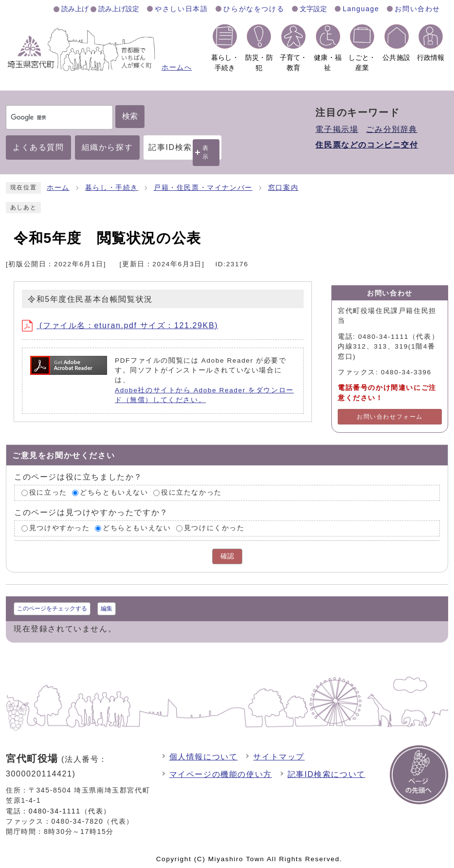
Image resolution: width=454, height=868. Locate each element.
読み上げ (75, 9)
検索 (130, 116)
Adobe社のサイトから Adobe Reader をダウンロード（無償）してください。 (204, 395)
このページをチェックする (52, 609)
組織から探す (108, 147)
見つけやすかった (60, 528)
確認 (227, 556)
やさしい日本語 (181, 9)
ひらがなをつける (254, 9)
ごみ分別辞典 (392, 129)
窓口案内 (283, 188)
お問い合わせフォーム (390, 417)
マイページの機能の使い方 (221, 774)
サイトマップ (279, 757)
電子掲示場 (337, 129)
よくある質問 (38, 147)
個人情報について (204, 757)
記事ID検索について (327, 774)
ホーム (58, 188)
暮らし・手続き (112, 188)
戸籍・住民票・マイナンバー (203, 188)
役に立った (48, 493)
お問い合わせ (418, 9)
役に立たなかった (191, 493)
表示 (206, 152)
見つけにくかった (214, 528)
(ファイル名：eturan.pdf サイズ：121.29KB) (120, 325)
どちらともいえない (114, 493)
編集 (107, 609)
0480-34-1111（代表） (70, 811)
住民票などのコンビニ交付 (367, 145)
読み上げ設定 (119, 9)
